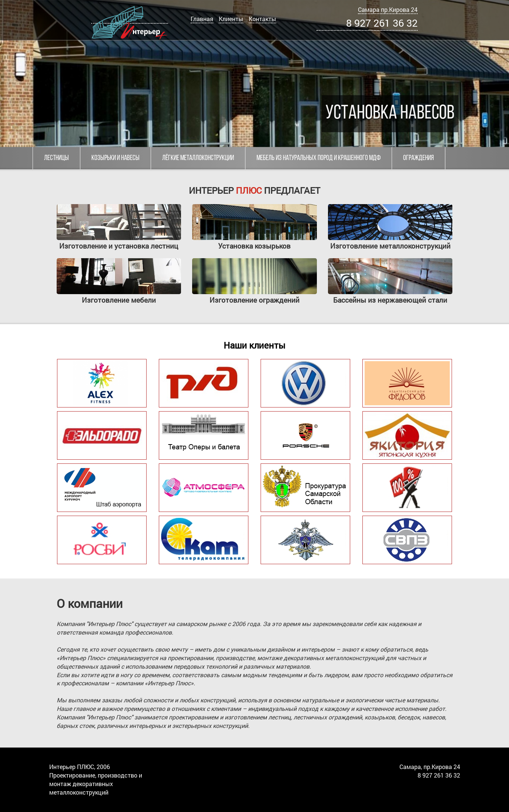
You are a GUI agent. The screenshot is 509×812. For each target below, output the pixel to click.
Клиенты (231, 19)
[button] (7, 74)
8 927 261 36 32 (382, 23)
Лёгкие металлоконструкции (198, 158)
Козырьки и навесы (115, 158)
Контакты (262, 19)
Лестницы (56, 158)
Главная (202, 19)
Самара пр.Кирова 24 (388, 9)
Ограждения (418, 158)
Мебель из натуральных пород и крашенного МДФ (319, 158)
